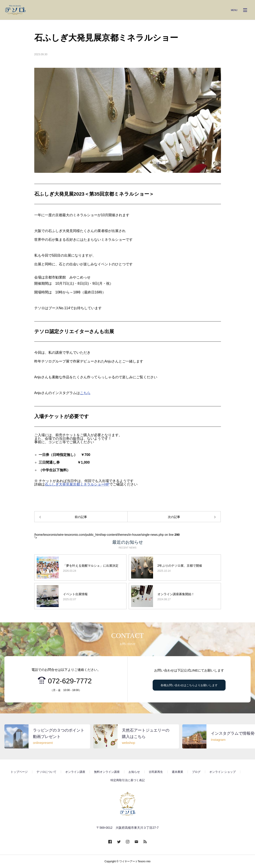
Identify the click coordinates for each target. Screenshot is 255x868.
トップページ (19, 772)
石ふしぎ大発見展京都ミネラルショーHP (77, 484)
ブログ (196, 772)
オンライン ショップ (223, 772)
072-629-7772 (70, 681)
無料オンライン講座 (107, 772)
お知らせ (134, 772)
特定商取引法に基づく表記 (128, 780)
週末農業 (177, 772)
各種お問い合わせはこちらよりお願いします (189, 685)
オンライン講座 (75, 772)
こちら (85, 393)
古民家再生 (156, 772)
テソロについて (46, 772)
